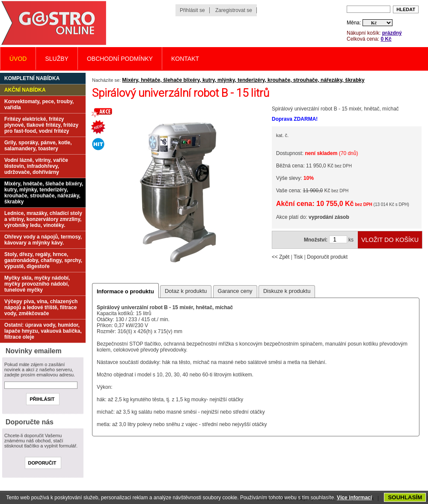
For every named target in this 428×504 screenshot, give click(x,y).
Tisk (298, 257)
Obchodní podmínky (120, 59)
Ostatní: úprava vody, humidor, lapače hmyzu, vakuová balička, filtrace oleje (43, 331)
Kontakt (185, 59)
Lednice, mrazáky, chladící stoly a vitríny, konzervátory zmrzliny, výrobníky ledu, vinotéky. (43, 219)
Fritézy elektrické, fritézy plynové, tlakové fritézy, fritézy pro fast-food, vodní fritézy (41, 125)
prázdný (392, 33)
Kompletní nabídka (32, 78)
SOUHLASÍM (405, 497)
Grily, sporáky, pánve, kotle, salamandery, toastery (38, 146)
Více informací (354, 498)
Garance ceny (235, 291)
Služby (56, 59)
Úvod (18, 59)
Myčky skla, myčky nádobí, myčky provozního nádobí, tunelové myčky (37, 284)
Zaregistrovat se (234, 10)
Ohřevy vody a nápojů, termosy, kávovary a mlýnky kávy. (43, 240)
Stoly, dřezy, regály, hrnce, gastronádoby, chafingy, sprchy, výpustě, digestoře (43, 260)
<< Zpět (281, 257)
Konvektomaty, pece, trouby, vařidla (39, 104)
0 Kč (386, 39)
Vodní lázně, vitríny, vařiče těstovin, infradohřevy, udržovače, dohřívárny (36, 166)
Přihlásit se (192, 10)
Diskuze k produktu (287, 291)
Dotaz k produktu (186, 291)
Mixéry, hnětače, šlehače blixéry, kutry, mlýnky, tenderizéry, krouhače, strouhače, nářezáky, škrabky (243, 80)
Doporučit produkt (327, 257)
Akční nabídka (25, 90)
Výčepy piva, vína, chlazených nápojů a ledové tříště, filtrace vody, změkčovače (41, 307)
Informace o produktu (125, 291)
